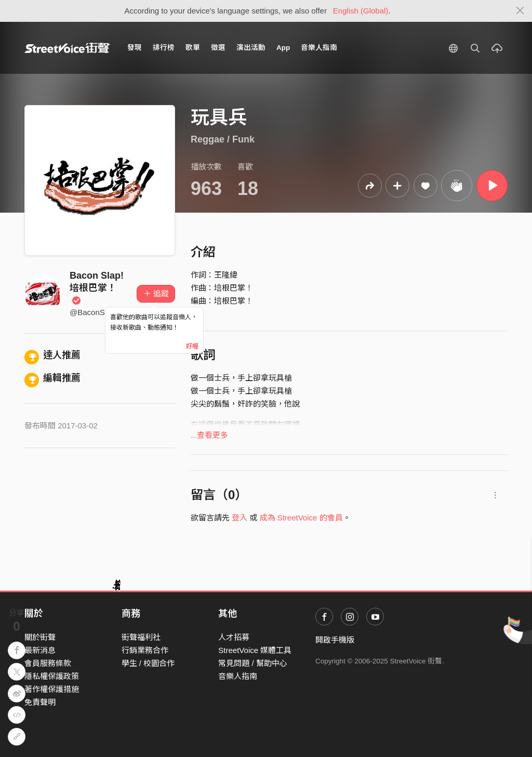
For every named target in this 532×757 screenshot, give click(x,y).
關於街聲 (40, 637)
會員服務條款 (48, 663)
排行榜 (164, 48)
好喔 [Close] (192, 346)
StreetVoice (67, 48)
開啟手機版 (335, 640)
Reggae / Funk (223, 139)
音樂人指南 (319, 48)
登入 (240, 518)
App (283, 48)
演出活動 (251, 48)
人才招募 (234, 637)
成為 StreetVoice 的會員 (301, 518)
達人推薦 (52, 355)
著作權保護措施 (52, 689)
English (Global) (361, 11)
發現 (135, 48)
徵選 (218, 48)
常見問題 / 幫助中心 (253, 663)
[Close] (520, 11)
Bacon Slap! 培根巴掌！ (97, 288)
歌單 (193, 48)
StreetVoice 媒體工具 (255, 650)
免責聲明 (40, 702)
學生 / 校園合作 (148, 663)
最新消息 (40, 650)
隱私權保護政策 (52, 676)
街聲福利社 (141, 637)
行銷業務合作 (145, 650)
